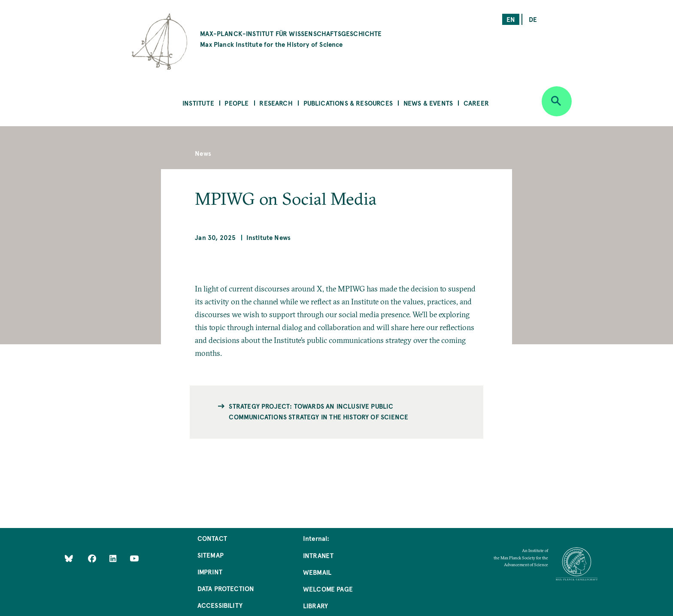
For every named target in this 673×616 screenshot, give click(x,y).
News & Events (428, 103)
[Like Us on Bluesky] (69, 558)
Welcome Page (328, 589)
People (236, 103)
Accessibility (220, 605)
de (533, 19)
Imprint (210, 572)
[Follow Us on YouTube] (134, 558)
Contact (212, 538)
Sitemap (211, 555)
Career (476, 103)
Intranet (318, 555)
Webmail (317, 572)
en (511, 19)
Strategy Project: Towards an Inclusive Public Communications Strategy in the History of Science (318, 411)
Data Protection (226, 588)
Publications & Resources (348, 103)
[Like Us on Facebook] (93, 558)
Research (276, 103)
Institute (198, 103)
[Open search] (557, 101)
